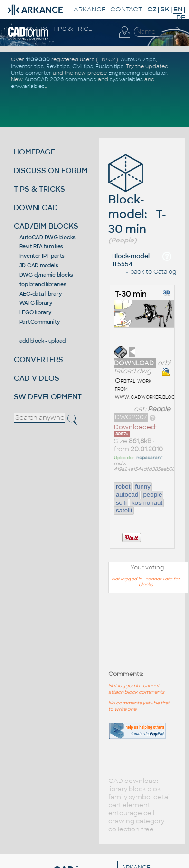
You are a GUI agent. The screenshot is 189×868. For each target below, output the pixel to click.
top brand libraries (43, 284)
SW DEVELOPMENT (48, 397)
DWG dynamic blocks (47, 275)
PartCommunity (40, 322)
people (152, 495)
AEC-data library (41, 294)
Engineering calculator (138, 73)
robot (123, 487)
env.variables (28, 86)
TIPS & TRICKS (39, 189)
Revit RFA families (42, 246)
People (159, 409)
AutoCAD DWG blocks (48, 237)
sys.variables (126, 79)
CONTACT (126, 9)
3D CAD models (39, 265)
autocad (127, 495)
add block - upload (43, 341)
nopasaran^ (150, 458)
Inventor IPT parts (42, 256)
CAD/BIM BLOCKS (46, 226)
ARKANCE (90, 9)
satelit (124, 510)
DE (181, 17)
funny (143, 487)
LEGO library (35, 312)
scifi (121, 503)
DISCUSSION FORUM (51, 170)
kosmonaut (147, 503)
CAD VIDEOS (37, 378)
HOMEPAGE (34, 152)
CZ (152, 9)
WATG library (36, 303)
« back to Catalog (151, 272)
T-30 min (131, 294)
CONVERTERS (38, 360)
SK (165, 9)
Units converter (31, 73)
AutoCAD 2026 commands (60, 79)
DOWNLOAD (36, 207)
